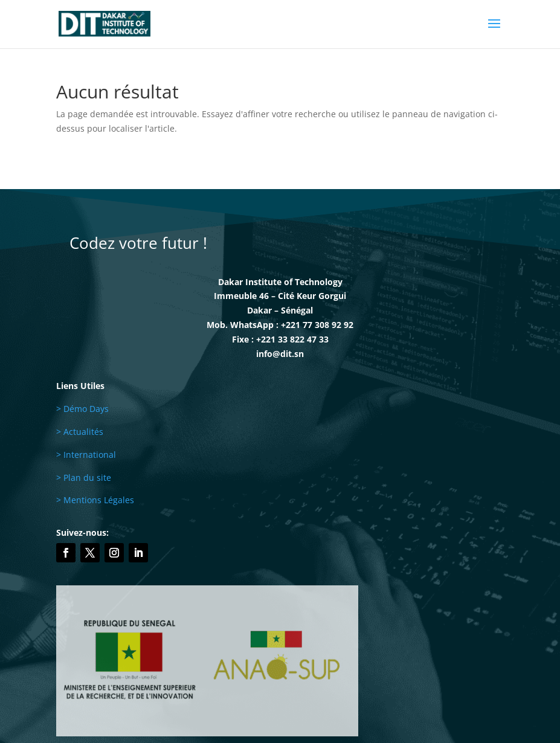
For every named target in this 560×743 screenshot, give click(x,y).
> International (86, 455)
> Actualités (80, 432)
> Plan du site (84, 478)
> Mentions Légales (95, 500)
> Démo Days (82, 409)
